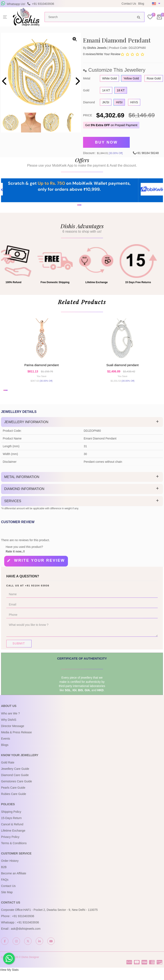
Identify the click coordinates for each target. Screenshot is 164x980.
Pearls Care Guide (13, 796)
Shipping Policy (11, 820)
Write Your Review (108, 54)
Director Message (13, 734)
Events (6, 747)
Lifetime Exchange (13, 839)
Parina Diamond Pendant (42, 373)
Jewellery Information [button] (26, 432)
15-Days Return (11, 826)
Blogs (5, 753)
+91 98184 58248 (147, 151)
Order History (10, 869)
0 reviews (89, 54)
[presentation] (5, 82)
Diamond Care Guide (15, 783)
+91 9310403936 (23, 925)
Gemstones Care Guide (17, 790)
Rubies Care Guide (14, 802)
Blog (141, 4)
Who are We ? (10, 722)
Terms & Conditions (14, 852)
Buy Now (106, 141)
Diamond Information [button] (24, 500)
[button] (79, 221)
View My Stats (9, 978)
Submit (19, 652)
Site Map (7, 901)
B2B (4, 875)
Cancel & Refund (12, 833)
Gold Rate (8, 771)
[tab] (82, 433)
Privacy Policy (10, 845)
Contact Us (129, 4)
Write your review (40, 571)
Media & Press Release (16, 741)
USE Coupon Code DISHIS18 (89, 6)
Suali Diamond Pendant (122, 373)
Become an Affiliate (14, 882)
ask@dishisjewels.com (26, 937)
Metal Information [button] (22, 487)
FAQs (5, 888)
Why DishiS (9, 728)
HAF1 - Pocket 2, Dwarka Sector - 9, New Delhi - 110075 (60, 918)
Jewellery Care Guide (15, 777)
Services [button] (13, 511)
